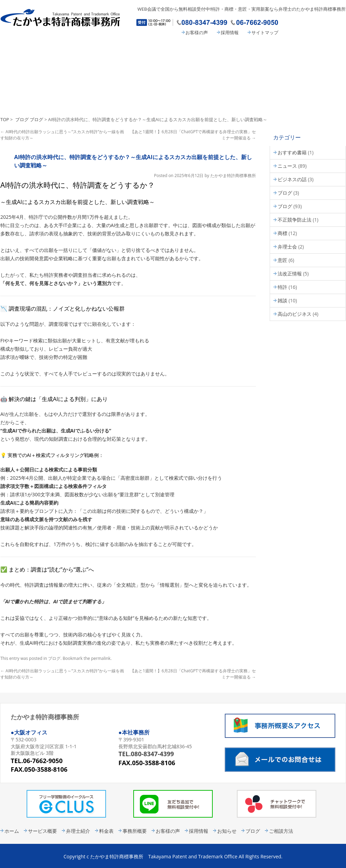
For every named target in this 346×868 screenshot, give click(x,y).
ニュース (287, 166)
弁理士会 (287, 247)
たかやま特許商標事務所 (233, 175)
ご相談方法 (281, 831)
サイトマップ (265, 32)
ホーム (12, 831)
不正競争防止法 (295, 220)
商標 (282, 233)
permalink (101, 658)
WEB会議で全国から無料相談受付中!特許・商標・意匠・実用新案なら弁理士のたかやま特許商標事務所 (242, 9)
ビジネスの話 (292, 179)
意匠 (282, 260)
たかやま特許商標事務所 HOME (26, 51)
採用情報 (230, 32)
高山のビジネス (295, 314)
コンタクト (318, 51)
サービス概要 (83, 51)
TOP (5, 119)
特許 (282, 287)
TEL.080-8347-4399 (146, 754)
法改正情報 (290, 274)
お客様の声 (197, 32)
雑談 (282, 300)
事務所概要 (259, 51)
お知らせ (227, 831)
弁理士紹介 (145, 51)
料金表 (202, 51)
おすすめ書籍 (292, 152)
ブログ (22, 119)
